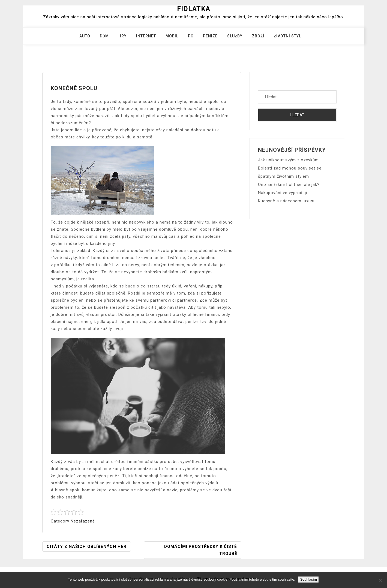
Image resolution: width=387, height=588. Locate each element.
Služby (235, 36)
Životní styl (287, 36)
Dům (104, 36)
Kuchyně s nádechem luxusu (287, 201)
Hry (122, 36)
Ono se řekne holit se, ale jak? (289, 185)
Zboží (258, 36)
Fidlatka (194, 9)
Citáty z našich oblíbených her (87, 547)
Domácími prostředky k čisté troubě (201, 550)
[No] (380, 580)
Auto (85, 36)
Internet (146, 36)
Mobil (172, 36)
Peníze (210, 36)
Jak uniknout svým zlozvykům (288, 160)
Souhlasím (308, 579)
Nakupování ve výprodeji (283, 193)
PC (191, 36)
